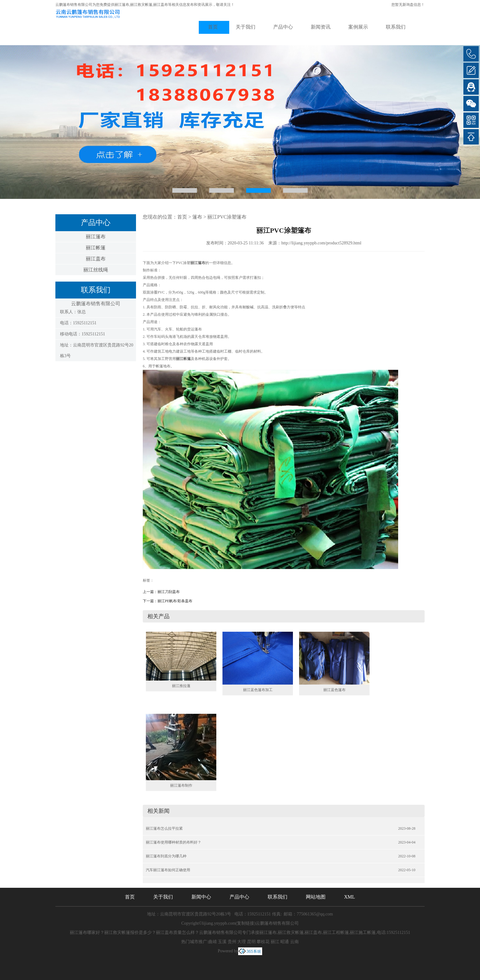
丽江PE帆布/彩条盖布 (175, 601)
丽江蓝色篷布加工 (258, 690)
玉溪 (222, 942)
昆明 (251, 942)
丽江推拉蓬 (181, 686)
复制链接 (246, 923)
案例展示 (358, 27)
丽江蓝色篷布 (334, 690)
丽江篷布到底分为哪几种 (166, 856)
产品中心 (283, 27)
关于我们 (246, 27)
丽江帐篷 (96, 248)
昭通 (285, 942)
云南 (294, 942)
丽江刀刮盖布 (169, 592)
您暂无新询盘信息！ (408, 5)
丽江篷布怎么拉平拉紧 (164, 828)
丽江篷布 (122, 5)
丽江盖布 (96, 259)
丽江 (275, 942)
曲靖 (213, 942)
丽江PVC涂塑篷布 (227, 217)
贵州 (232, 942)
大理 (242, 942)
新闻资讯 (321, 27)
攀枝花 (263, 942)
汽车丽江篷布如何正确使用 (168, 870)
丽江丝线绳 (96, 270)
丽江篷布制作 (181, 785)
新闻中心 (201, 897)
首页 (213, 27)
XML (350, 897)
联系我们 (396, 27)
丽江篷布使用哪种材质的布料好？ (174, 842)
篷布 (197, 217)
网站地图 (316, 897)
